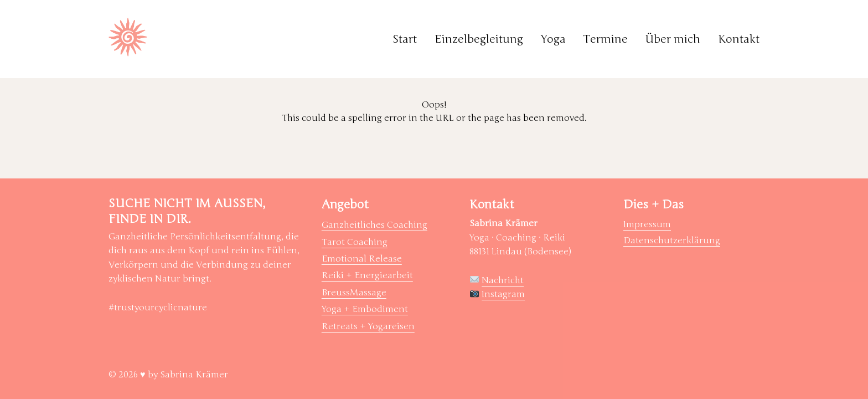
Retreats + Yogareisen (368, 326)
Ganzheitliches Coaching (374, 225)
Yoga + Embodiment (365, 309)
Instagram (503, 294)
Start (405, 39)
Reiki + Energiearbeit (367, 275)
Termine (606, 39)
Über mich (673, 39)
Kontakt (739, 39)
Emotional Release (362, 259)
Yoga (553, 39)
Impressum (647, 224)
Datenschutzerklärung (672, 241)
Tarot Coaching (355, 242)
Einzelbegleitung (479, 39)
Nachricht (503, 280)
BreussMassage (354, 293)
